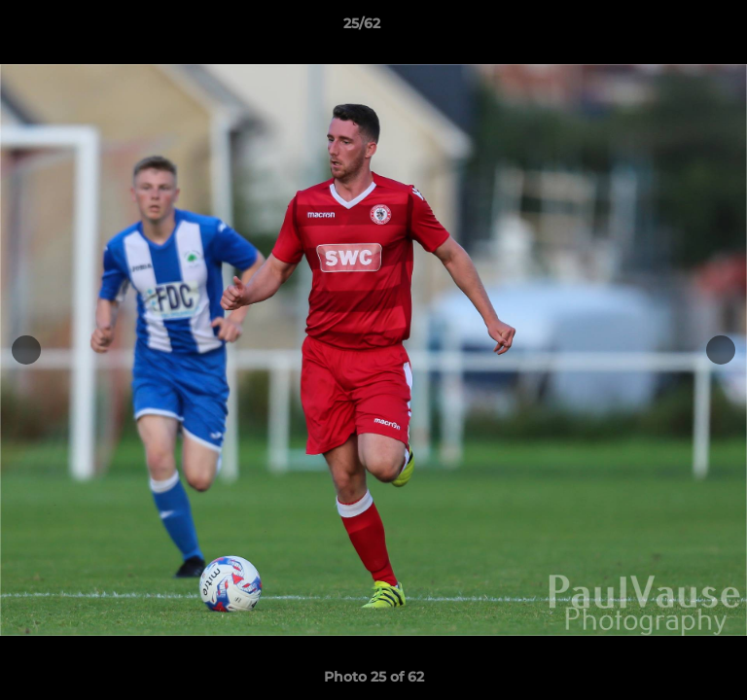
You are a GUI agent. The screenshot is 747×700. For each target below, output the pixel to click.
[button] (677, 28)
